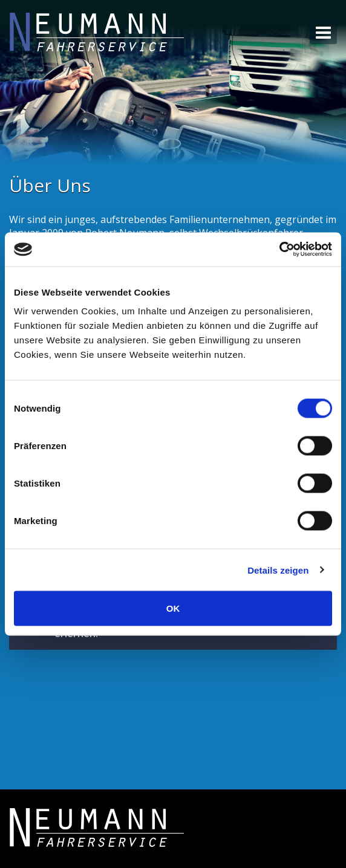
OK (173, 608)
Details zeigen (278, 570)
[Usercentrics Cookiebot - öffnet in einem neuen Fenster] (279, 250)
